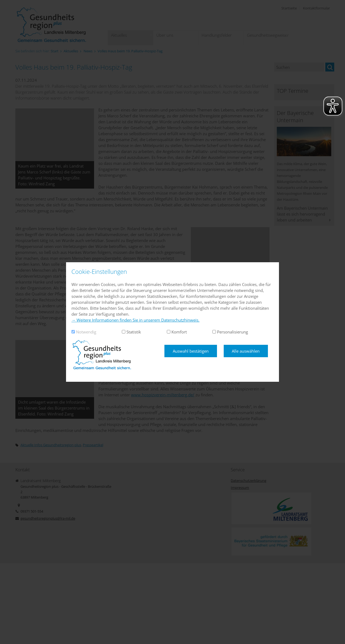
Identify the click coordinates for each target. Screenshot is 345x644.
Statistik (134, 332)
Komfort (179, 332)
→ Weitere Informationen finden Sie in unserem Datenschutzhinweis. (135, 320)
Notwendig (86, 332)
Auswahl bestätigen (191, 351)
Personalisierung (232, 332)
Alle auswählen (246, 351)
